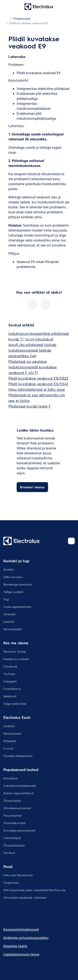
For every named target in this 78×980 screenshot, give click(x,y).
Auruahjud (10, 778)
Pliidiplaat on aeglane (28, 361)
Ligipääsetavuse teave (21, 954)
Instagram (10, 681)
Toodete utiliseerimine (18, 756)
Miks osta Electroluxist (18, 875)
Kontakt (8, 569)
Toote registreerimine (17, 607)
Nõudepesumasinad (17, 808)
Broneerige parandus (18, 584)
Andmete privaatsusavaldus (26, 938)
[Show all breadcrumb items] (7, 18)
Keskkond (10, 696)
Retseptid (10, 741)
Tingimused (11, 882)
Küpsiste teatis (15, 946)
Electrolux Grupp (15, 651)
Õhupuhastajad (14, 845)
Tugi (6, 599)
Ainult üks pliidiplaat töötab (32, 345)
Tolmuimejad (12, 838)
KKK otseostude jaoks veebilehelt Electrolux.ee (34, 890)
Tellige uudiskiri (13, 592)
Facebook (10, 666)
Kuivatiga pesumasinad (19, 830)
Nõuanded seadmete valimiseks (25, 897)
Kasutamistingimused (21, 929)
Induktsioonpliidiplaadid (20, 786)
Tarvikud (9, 853)
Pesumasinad (12, 815)
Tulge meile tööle (15, 704)
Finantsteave (12, 689)
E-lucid (8, 748)
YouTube (9, 674)
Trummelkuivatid (14, 823)
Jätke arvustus (13, 577)
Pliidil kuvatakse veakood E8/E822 (38, 378)
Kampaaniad (12, 733)
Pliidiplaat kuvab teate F (30, 406)
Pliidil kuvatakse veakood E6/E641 (38, 384)
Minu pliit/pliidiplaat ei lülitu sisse (37, 389)
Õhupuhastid (12, 800)
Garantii (9, 622)
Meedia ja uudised (16, 659)
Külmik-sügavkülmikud (18, 793)
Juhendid (9, 614)
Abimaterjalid (12, 629)
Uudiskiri (9, 726)
